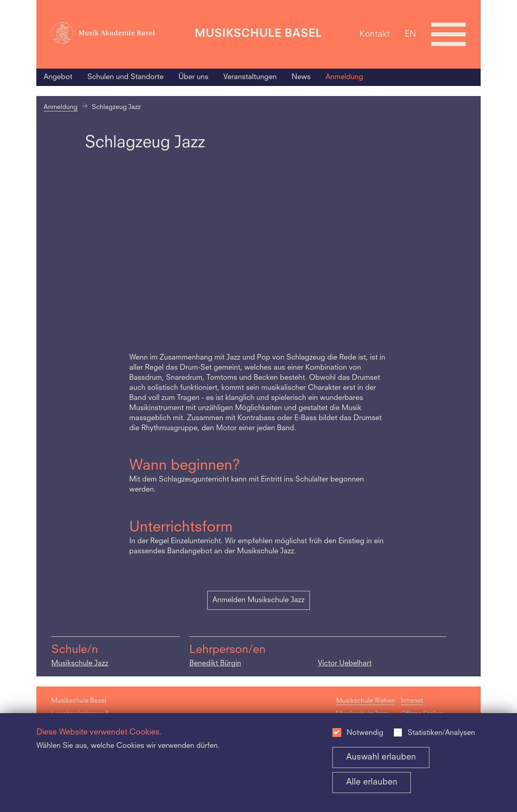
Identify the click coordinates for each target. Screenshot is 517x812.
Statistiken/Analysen (441, 733)
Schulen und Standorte (125, 77)
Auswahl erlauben (381, 757)
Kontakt (375, 34)
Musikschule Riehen (366, 701)
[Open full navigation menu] (448, 34)
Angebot (58, 77)
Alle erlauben (372, 782)
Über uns (193, 77)
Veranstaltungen (250, 77)
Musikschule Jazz (80, 664)
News (301, 77)
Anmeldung (344, 77)
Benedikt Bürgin (215, 664)
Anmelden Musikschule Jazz (258, 600)
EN (410, 34)
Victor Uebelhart (345, 664)
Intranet (412, 701)
